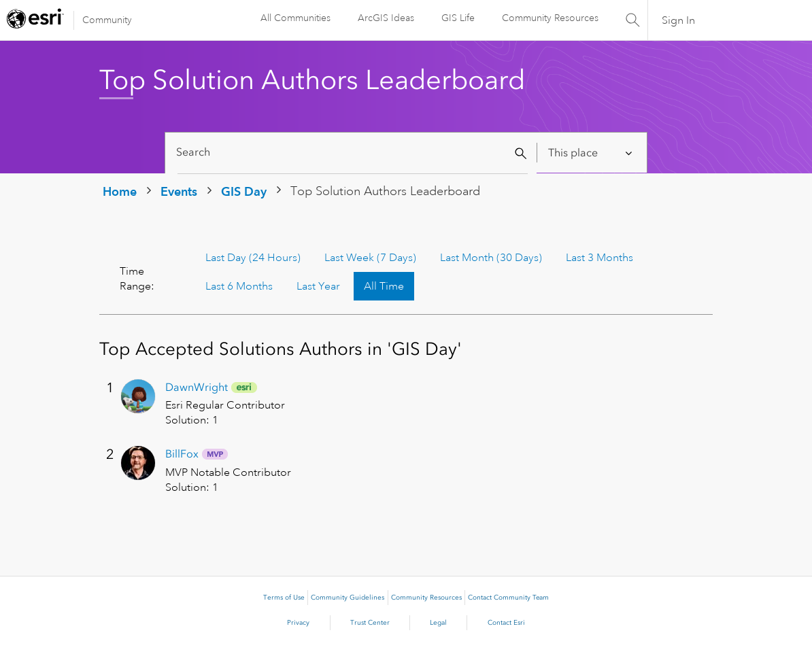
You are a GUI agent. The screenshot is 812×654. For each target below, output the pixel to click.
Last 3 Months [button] (599, 258)
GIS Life (458, 18)
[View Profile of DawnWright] (197, 387)
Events (179, 191)
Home (120, 191)
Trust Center (370, 623)
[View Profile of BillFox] (182, 454)
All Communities (295, 18)
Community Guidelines (348, 598)
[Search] (353, 153)
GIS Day (244, 191)
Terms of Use (284, 598)
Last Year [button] (318, 286)
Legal (438, 623)
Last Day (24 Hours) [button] (253, 258)
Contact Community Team (508, 598)
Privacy (298, 623)
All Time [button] (384, 286)
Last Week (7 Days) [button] (370, 258)
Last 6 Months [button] (239, 286)
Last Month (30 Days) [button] (491, 258)
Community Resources (550, 18)
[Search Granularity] (591, 153)
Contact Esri (506, 623)
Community (107, 20)
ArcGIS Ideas (386, 18)
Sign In (678, 20)
